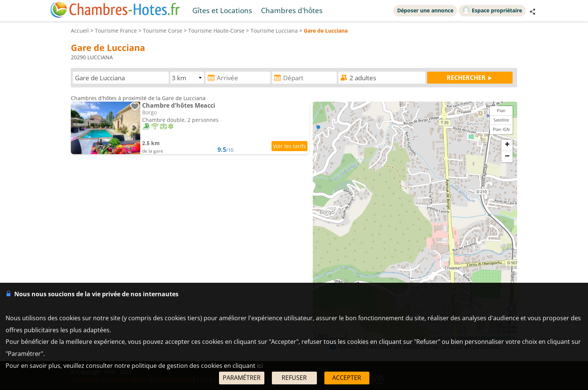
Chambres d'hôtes (292, 10)
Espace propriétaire (492, 10)
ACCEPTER (347, 378)
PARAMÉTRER (242, 378)
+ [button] (507, 145)
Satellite (501, 120)
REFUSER (294, 378)
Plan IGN (501, 129)
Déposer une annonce (425, 10)
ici (260, 366)
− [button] (507, 157)
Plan (501, 110)
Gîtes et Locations (222, 10)
